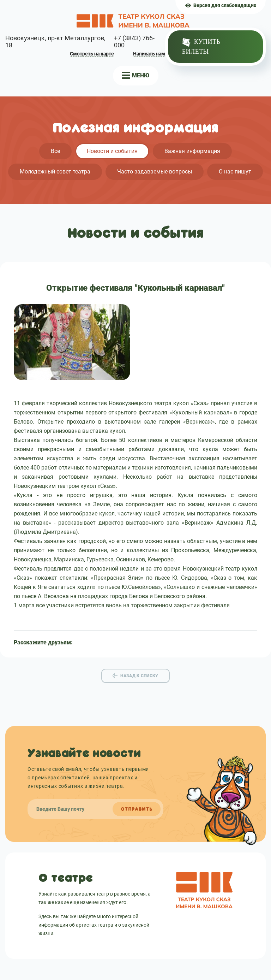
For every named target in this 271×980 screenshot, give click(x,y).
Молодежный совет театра (55, 172)
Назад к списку (139, 676)
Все (55, 151)
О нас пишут (235, 172)
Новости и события (112, 151)
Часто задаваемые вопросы (155, 172)
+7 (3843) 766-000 (134, 42)
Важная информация (192, 151)
